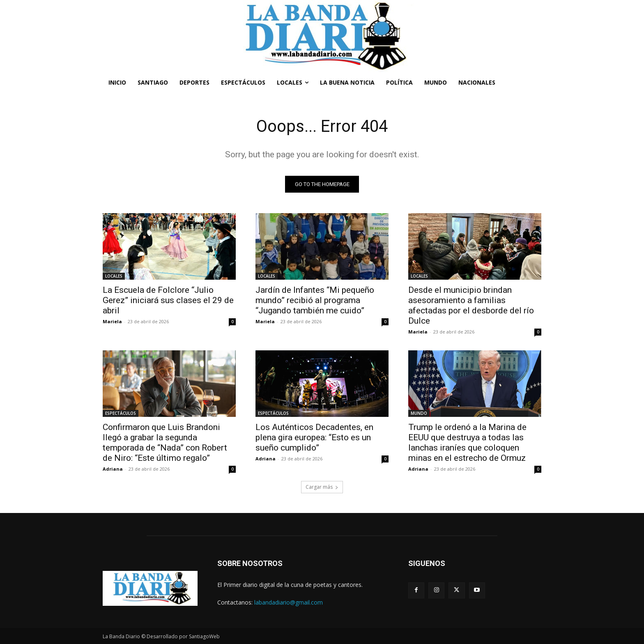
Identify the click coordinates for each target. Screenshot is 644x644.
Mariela (112, 321)
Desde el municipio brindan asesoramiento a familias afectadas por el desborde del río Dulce (471, 305)
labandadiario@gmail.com (289, 602)
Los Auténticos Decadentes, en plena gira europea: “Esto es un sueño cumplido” (314, 437)
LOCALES (114, 276)
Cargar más (322, 487)
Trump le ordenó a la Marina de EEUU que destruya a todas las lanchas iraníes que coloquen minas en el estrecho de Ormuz (467, 443)
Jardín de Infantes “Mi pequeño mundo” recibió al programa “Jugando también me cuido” (315, 300)
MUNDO (419, 413)
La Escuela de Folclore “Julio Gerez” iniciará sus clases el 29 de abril (168, 300)
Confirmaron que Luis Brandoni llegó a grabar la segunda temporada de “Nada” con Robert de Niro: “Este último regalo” (165, 443)
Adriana (113, 469)
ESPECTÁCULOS (121, 413)
